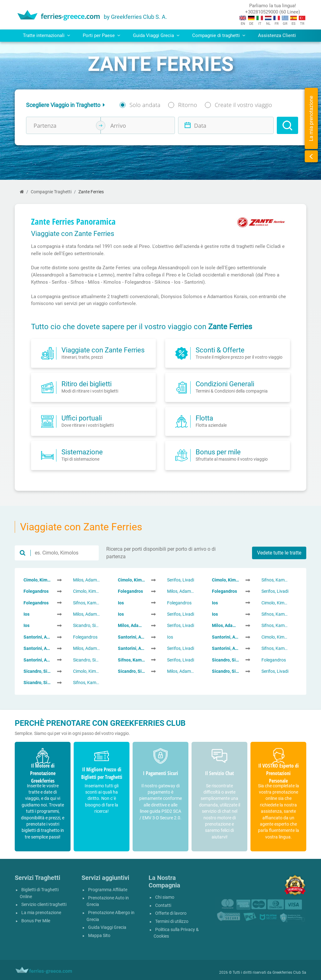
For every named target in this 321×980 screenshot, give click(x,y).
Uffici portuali (82, 418)
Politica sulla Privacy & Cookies (176, 933)
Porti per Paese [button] (102, 35)
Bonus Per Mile (36, 921)
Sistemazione (82, 452)
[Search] (287, 125)
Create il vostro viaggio (243, 105)
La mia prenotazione (41, 913)
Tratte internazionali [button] (47, 35)
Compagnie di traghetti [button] (219, 35)
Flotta (204, 418)
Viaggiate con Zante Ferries (103, 350)
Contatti (163, 905)
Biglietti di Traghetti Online (39, 893)
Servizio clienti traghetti (44, 905)
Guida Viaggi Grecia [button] (156, 35)
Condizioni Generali (225, 384)
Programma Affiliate (108, 890)
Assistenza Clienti (277, 35)
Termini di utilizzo (172, 921)
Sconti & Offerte (220, 350)
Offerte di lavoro (171, 913)
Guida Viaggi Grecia (107, 927)
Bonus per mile (218, 452)
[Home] (22, 192)
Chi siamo (165, 897)
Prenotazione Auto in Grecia (108, 901)
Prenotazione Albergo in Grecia (111, 916)
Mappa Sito (99, 936)
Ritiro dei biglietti (87, 384)
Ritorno (188, 105)
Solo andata (145, 105)
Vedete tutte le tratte (279, 553)
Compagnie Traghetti (51, 192)
